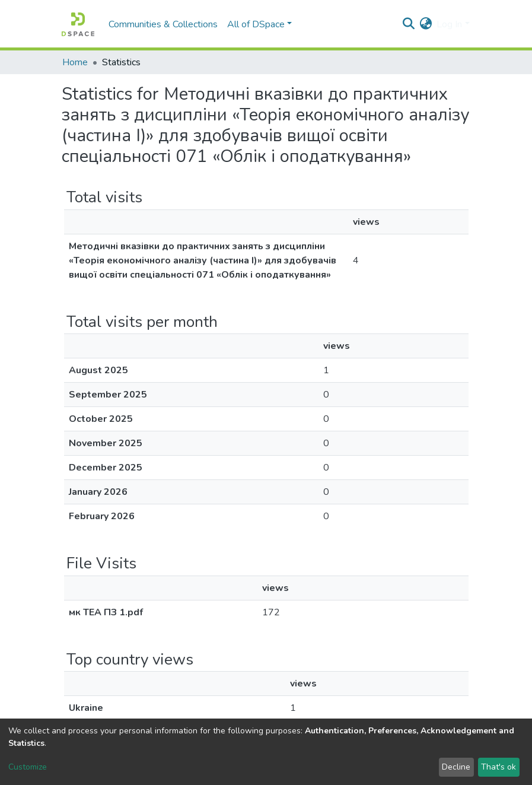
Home (75, 62)
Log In (449, 24)
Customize (28, 767)
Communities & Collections (163, 24)
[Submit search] (408, 24)
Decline (456, 767)
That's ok (498, 767)
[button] (426, 24)
